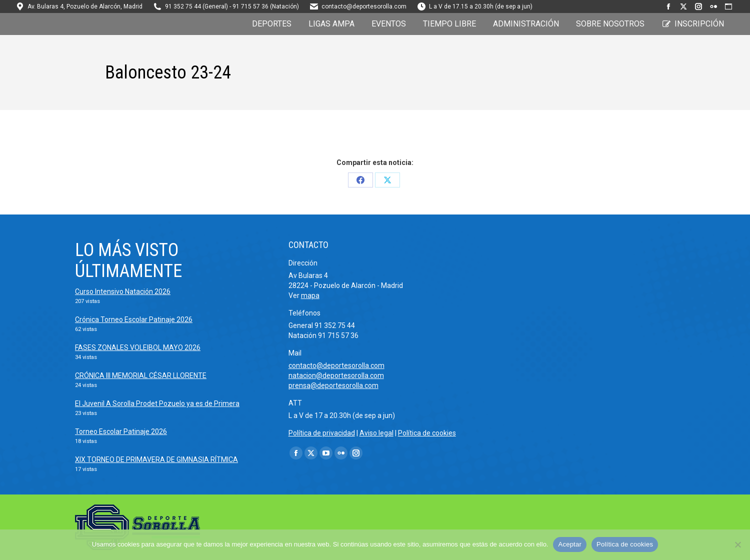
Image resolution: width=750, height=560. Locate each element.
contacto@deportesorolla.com (364, 6)
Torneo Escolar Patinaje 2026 (121, 431)
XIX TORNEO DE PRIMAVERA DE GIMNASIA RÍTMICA (156, 459)
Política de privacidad (322, 433)
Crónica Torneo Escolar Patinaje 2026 (134, 319)
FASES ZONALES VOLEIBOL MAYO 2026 (138, 347)
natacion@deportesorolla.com (336, 375)
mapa (310, 295)
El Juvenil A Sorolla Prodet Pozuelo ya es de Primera (157, 403)
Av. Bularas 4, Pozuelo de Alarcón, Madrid (85, 6)
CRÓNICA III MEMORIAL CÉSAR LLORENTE (141, 375)
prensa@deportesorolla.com (333, 385)
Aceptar (570, 544)
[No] (737, 544)
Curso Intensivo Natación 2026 (123, 291)
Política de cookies (427, 433)
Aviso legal (376, 433)
